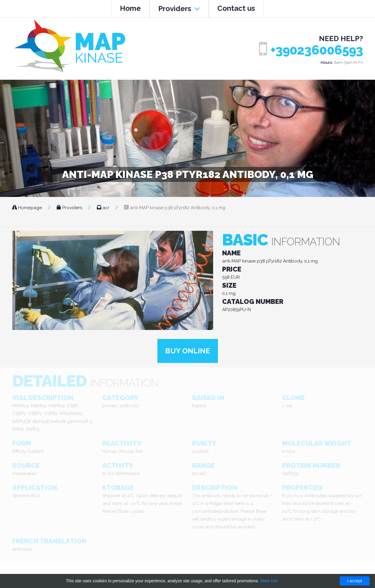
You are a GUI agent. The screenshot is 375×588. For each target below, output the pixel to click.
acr (104, 208)
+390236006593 (317, 50)
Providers (179, 9)
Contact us (236, 8)
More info (269, 581)
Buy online (188, 351)
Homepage (28, 208)
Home (130, 8)
